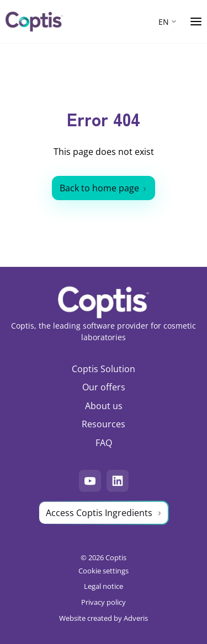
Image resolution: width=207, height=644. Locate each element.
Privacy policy (104, 602)
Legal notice (104, 586)
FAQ (104, 443)
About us (104, 406)
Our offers (104, 387)
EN (164, 22)
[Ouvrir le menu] (196, 22)
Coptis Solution (104, 369)
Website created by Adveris (104, 618)
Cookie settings (104, 571)
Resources (104, 424)
